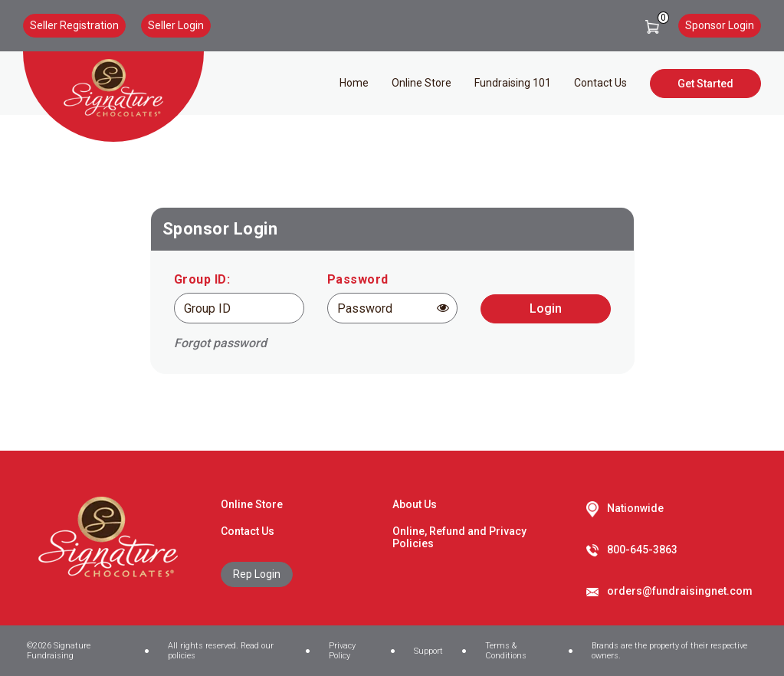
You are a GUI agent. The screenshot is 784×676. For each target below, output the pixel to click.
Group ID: (202, 279)
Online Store (422, 83)
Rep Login (257, 574)
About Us (415, 504)
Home (354, 83)
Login (546, 308)
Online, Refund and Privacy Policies (459, 537)
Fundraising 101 (513, 83)
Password (358, 279)
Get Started (705, 84)
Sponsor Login (720, 25)
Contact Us (600, 83)
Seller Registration (74, 25)
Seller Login (176, 25)
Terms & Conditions (506, 651)
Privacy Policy (342, 651)
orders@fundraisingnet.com (680, 591)
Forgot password (220, 343)
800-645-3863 (642, 550)
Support (428, 651)
